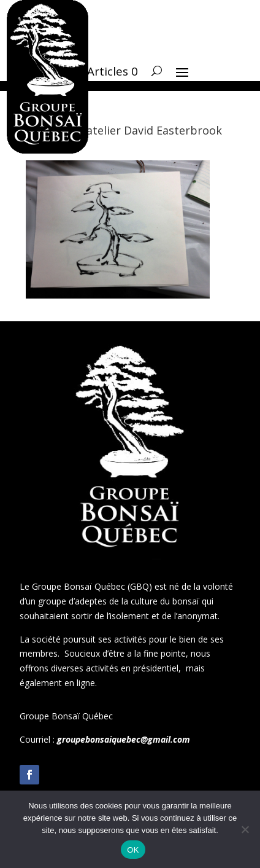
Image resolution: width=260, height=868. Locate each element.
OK (133, 850)
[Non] (245, 829)
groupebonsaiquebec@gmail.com (124, 739)
